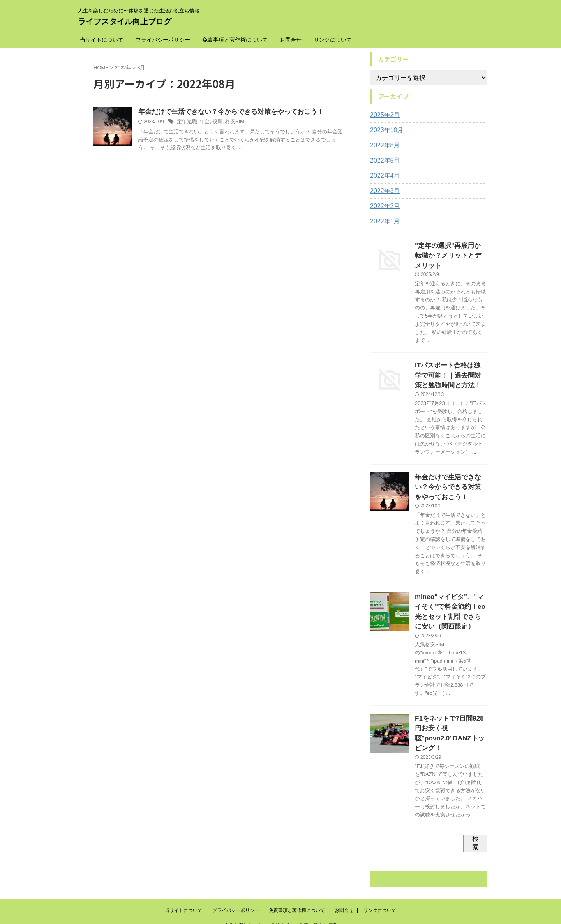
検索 (475, 806)
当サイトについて (102, 40)
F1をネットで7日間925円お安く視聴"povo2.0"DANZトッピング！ (449, 702)
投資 (215, 122)
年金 (203, 122)
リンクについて (333, 40)
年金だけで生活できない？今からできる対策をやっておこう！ (226, 112)
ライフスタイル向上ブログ (125, 21)
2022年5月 (383, 161)
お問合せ (291, 40)
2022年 (123, 68)
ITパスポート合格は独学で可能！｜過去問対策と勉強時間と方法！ (450, 361)
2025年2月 (383, 115)
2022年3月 (383, 191)
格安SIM (231, 122)
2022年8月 (383, 145)
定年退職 (186, 122)
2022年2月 (383, 206)
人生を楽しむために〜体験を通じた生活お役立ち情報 (280, 888)
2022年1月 (383, 221)
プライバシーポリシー (163, 40)
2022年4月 (383, 176)
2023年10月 (385, 130)
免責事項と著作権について (235, 40)
